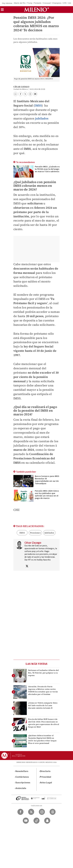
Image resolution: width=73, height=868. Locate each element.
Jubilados (49, 533)
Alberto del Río (20, 3)
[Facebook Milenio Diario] (20, 812)
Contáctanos (22, 777)
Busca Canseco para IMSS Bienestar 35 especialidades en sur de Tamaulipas (47, 480)
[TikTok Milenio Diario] (36, 821)
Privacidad (46, 777)
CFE (65, 3)
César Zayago (21, 87)
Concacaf (47, 3)
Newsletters (22, 771)
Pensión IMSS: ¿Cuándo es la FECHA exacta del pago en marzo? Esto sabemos (47, 169)
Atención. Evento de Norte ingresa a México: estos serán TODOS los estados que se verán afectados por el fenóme (43, 690)
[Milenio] (36, 10)
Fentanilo (38, 3)
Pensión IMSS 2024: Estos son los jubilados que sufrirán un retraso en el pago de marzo (47, 495)
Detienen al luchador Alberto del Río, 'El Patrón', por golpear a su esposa (43, 673)
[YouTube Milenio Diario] (26, 821)
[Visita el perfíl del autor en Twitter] (27, 566)
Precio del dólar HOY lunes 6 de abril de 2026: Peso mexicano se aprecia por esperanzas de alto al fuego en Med (44, 723)
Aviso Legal (46, 783)
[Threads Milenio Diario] (53, 812)
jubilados (42, 118)
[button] (2, 10)
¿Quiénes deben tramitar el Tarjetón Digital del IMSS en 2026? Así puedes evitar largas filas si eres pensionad (42, 739)
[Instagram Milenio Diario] (42, 812)
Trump (30, 3)
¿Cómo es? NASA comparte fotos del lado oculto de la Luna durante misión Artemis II (43, 705)
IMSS (38, 105)
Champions (57, 3)
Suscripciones (23, 783)
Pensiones (35, 533)
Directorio (45, 771)
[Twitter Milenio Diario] (31, 812)
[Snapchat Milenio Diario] (47, 821)
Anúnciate (21, 788)
